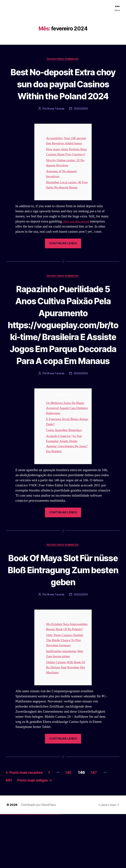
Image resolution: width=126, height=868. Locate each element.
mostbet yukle (51, 868)
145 (78, 825)
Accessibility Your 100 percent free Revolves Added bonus (66, 156)
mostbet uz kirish (40, 868)
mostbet (35, 868)
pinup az (29, 868)
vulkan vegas (1, 868)
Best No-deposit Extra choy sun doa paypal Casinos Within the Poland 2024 (63, 90)
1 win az (24, 868)
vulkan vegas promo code (12, 868)
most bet (47, 868)
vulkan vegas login (5, 868)
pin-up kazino (32, 868)
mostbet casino (43, 868)
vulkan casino (2, 868)
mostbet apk (39, 868)
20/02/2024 (81, 121)
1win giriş (22, 868)
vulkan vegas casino (3, 868)
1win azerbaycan (25, 868)
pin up (26, 868)
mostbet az (49, 868)
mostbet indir (52, 868)
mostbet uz (36, 868)
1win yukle (26, 868)
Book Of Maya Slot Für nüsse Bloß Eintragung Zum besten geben (63, 617)
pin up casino (28, 868)
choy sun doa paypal (77, 244)
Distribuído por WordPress (38, 858)
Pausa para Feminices (63, 59)
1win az (22, 868)
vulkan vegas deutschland (7, 868)
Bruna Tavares (55, 121)
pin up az (34, 868)
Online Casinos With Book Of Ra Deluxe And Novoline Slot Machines (67, 720)
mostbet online (42, 868)
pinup (27, 868)
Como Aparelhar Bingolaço (65, 477)
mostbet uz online (46, 868)
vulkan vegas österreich (14, 868)
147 (105, 825)
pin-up (28, 868)
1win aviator (23, 868)
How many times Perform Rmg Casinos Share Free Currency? (64, 172)
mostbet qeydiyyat (60, 868)
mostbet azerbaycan (56, 868)
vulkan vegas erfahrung (16, 868)
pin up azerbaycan (33, 868)
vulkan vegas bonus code (10, 868)
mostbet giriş (50, 868)
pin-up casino (31, 868)
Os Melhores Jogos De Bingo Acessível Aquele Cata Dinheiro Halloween (66, 455)
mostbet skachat (37, 868)
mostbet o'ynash (44, 868)
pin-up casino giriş (30, 868)
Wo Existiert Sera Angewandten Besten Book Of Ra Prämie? (65, 677)
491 (20, 834)
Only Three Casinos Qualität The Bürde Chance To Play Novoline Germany (66, 693)
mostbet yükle (58, 868)
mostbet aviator (53, 868)
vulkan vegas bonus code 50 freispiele (19, 868)
